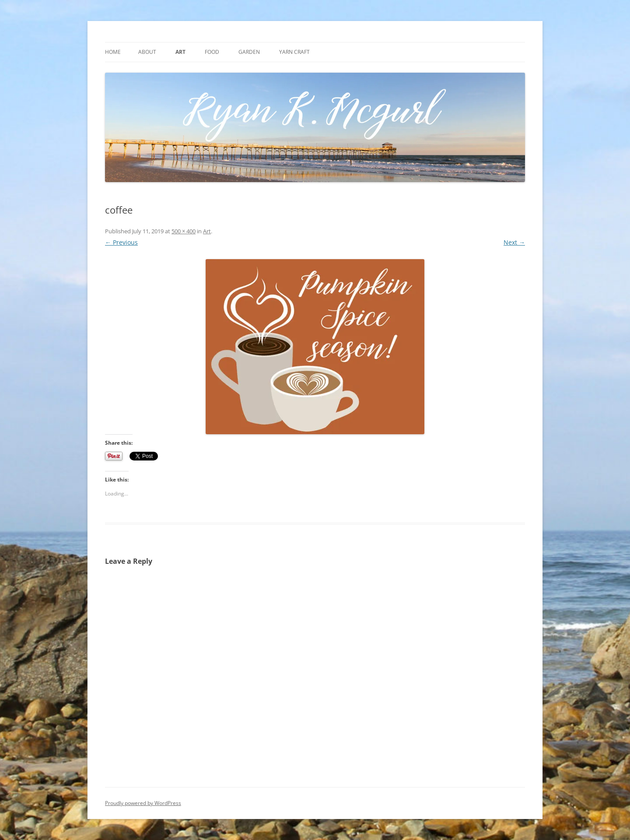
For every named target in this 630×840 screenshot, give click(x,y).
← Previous (121, 242)
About (147, 52)
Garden (249, 52)
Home (113, 52)
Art (180, 52)
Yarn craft (294, 52)
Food (212, 52)
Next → (514, 242)
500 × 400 (184, 231)
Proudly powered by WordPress (143, 803)
